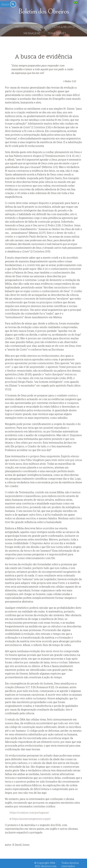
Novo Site (38, 27)
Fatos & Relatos (64, 27)
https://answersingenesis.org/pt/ (31, 819)
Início (19, 27)
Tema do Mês (57, 33)
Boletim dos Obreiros (44, 11)
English (82, 2)
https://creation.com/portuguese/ (29, 813)
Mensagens (32, 33)
